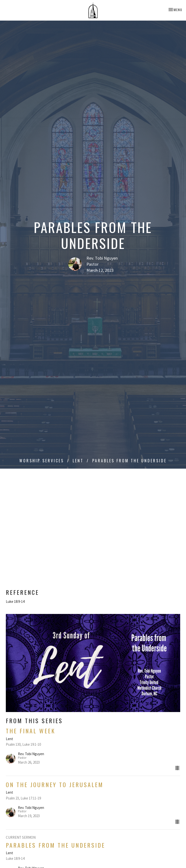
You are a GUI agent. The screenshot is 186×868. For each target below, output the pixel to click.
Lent (78, 461)
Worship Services (42, 461)
